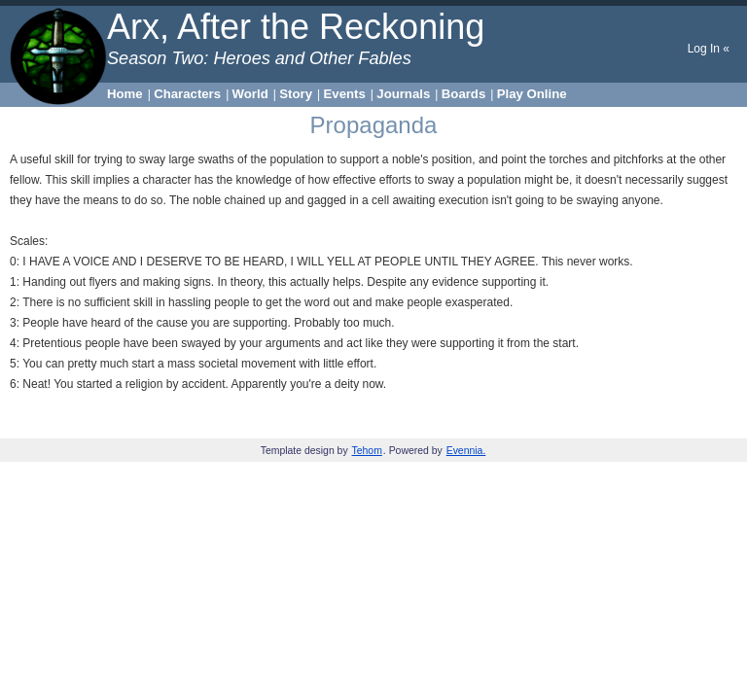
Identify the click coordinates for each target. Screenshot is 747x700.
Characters (187, 94)
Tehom (367, 451)
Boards (463, 94)
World (250, 94)
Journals (403, 94)
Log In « (709, 49)
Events (345, 94)
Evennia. (466, 451)
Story (296, 94)
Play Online (532, 94)
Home (125, 94)
